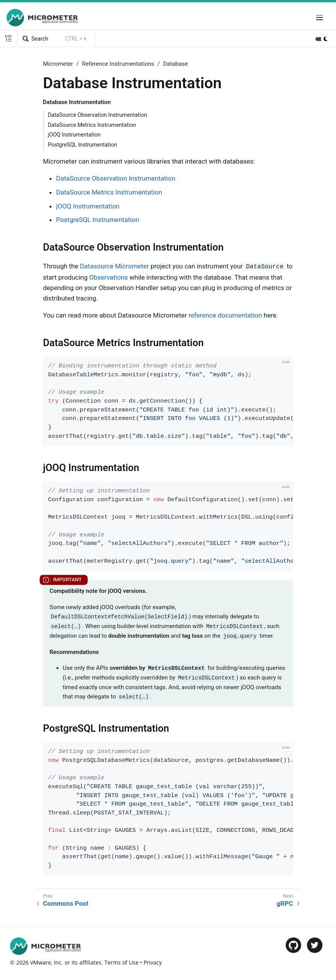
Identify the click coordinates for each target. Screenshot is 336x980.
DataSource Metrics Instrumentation (92, 125)
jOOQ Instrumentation (74, 135)
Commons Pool (66, 903)
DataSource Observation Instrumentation (98, 115)
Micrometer (58, 64)
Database (175, 64)
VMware (41, 962)
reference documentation (225, 315)
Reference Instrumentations (118, 64)
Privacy (153, 962)
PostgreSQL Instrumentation (83, 145)
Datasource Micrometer (114, 266)
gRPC (285, 903)
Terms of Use (122, 962)
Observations (109, 277)
